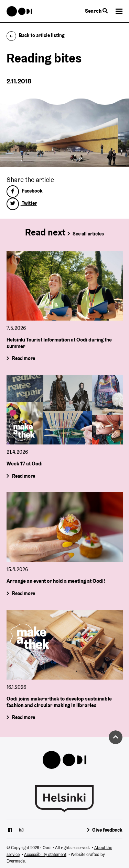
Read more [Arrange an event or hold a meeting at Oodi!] (23, 593)
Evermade (16, 861)
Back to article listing (36, 35)
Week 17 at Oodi (25, 464)
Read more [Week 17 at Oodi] (23, 476)
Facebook (25, 191)
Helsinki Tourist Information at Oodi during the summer (59, 343)
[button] (119, 11)
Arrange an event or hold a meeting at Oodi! (56, 581)
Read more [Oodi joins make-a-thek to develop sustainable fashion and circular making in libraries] (23, 717)
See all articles (88, 234)
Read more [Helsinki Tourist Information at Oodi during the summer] (23, 358)
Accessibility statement (45, 854)
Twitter (22, 203)
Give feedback (107, 830)
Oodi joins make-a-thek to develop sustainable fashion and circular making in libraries (59, 702)
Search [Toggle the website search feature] (96, 11)
